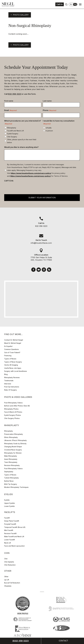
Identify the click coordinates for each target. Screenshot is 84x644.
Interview (8, 384)
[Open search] (66, 4)
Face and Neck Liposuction (14, 546)
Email (10, 111)
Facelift (7, 518)
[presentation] (21, 188)
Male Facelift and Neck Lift (14, 536)
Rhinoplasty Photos (11, 409)
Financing (8, 356)
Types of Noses (10, 359)
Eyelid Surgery (13, 134)
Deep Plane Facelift (12, 521)
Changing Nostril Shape (13, 447)
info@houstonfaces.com (41, 243)
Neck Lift (8, 543)
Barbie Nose (9, 481)
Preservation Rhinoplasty (14, 434)
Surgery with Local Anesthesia (15, 371)
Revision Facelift (10, 533)
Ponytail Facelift (10, 524)
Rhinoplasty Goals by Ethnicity (15, 444)
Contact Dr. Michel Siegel (14, 340)
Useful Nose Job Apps (13, 368)
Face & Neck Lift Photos (13, 412)
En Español (8, 346)
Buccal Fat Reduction (12, 583)
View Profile (23, 613)
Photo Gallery (21, 15)
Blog (6, 374)
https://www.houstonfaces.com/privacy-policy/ (31, 173)
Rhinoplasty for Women (13, 453)
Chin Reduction (10, 565)
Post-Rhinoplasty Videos (14, 403)
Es (71, 4)
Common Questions (11, 349)
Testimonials (9, 381)
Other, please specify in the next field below (22, 141)
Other (6, 577)
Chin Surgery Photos (12, 418)
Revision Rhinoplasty (12, 465)
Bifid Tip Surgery (11, 484)
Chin (6, 559)
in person (49, 131)
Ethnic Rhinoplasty (11, 437)
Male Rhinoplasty (11, 456)
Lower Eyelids (9, 506)
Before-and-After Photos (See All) (17, 406)
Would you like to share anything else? (21, 147)
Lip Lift (7, 580)
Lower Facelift (9, 540)
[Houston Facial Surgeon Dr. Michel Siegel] (8, 4)
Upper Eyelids (9, 503)
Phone (50, 111)
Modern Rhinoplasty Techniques (16, 487)
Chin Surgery (12, 137)
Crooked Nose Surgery (13, 450)
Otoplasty (8, 586)
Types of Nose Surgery (13, 362)
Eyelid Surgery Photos (13, 415)
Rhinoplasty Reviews (12, 377)
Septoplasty (9, 472)
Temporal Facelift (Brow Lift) (15, 527)
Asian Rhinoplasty (11, 459)
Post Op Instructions (12, 387)
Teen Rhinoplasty (11, 462)
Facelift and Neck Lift (15, 131)
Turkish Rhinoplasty (11, 478)
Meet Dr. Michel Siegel (13, 343)
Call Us (60, 4)
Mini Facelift (9, 530)
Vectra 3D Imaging (11, 365)
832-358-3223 (15, 94)
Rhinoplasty (12, 128)
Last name (47, 101)
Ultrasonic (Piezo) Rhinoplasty (15, 440)
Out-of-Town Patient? (12, 352)
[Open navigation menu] (80, 4)
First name (9, 101)
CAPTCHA (9, 181)
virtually (49, 128)
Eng (75, 4)
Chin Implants (9, 562)
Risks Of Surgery (11, 390)
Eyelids (7, 500)
